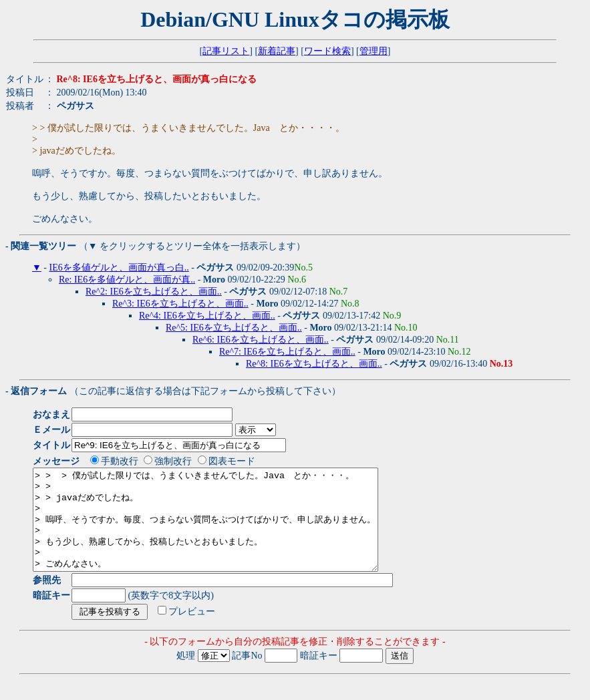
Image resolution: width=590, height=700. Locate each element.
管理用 (374, 51)
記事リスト (226, 51)
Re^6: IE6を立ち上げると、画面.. (261, 340)
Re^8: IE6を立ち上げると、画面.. (314, 364)
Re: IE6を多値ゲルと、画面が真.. (127, 280)
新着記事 (277, 51)
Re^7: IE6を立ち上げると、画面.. (287, 352)
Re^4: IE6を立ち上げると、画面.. (207, 316)
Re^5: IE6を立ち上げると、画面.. (234, 328)
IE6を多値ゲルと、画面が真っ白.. (119, 268)
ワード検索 (327, 51)
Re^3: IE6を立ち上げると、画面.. (180, 304)
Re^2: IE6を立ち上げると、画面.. (154, 292)
